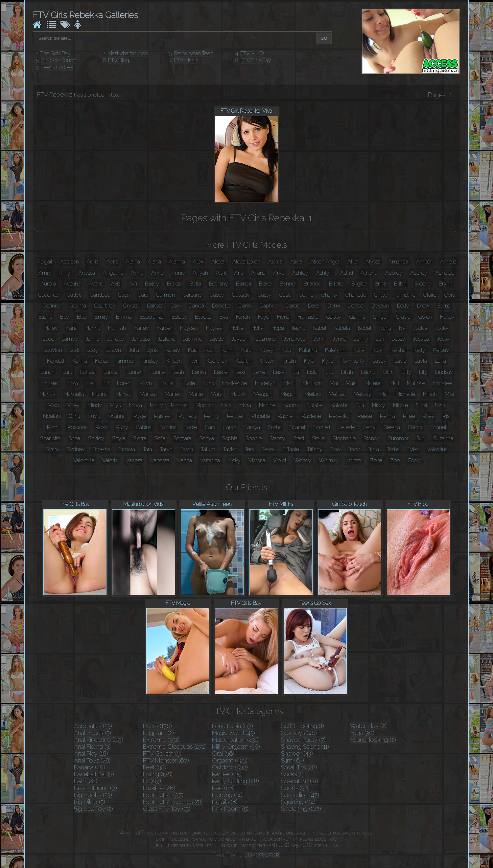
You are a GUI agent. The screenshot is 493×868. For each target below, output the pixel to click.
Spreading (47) (300, 795)
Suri (421, 438)
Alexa (218, 262)
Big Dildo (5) (90, 802)
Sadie (191, 427)
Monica (179, 405)
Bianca (244, 284)
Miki (449, 394)
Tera (250, 449)
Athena (369, 273)
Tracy (354, 449)
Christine (406, 295)
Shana (415, 427)
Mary (217, 394)
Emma (124, 317)
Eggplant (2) (158, 733)
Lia (296, 372)
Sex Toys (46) (299, 733)
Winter (354, 460)
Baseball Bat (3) (94, 774)
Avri (133, 284)
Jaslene (166, 339)
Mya (226, 405)
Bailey (152, 284)
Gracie (403, 317)
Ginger (381, 317)
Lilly (406, 372)
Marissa (148, 394)
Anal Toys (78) (92, 760)
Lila (329, 372)
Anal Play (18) (91, 754)
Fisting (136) (158, 774)
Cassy (265, 295)
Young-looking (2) (373, 740)
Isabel (320, 328)
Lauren (135, 372)
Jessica (421, 339)
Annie (178, 273)
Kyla (309, 361)
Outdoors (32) (230, 767)
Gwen (425, 317)
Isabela (342, 328)
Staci (299, 438)
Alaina (133, 262)
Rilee (409, 416)
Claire (430, 295)
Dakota (155, 306)
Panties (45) (227, 774)
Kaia (193, 350)
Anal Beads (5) (93, 733)
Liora (72, 383)
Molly (156, 405)
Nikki (421, 405)
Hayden (189, 328)
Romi (53, 427)
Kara (246, 350)
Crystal (131, 306)
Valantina (437, 449)
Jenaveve (295, 339)
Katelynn (335, 350)
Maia (351, 383)
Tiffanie (291, 449)
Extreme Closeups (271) (174, 747)
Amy (65, 273)
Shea (74, 438)
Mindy (95, 405)
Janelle (116, 339)
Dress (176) (157, 726)
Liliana (368, 372)
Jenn (319, 339)
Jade (49, 339)
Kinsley (150, 361)
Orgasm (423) (230, 760)
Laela (421, 361)
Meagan (263, 394)
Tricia (373, 449)
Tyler (413, 449)
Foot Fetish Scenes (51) (173, 802)
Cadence (48, 295)
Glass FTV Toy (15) (167, 809)
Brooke (423, 284)
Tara (148, 449)
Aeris (112, 262)
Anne (157, 273)
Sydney (76, 449)
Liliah (347, 372)
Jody (93, 350)
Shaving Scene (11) (305, 747)
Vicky (234, 460)
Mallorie (416, 383)
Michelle (405, 394)
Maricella (74, 394)
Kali (210, 350)
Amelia (448, 262)
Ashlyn (324, 273)
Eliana (45, 317)
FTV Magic (186, 60)
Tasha (187, 449)
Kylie (328, 361)
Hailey (447, 317)
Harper (164, 328)
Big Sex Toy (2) (94, 809)
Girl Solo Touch (58, 60)
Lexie (259, 372)
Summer (398, 438)
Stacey (277, 438)
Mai (334, 383)
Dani (176, 306)
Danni (245, 306)
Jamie (93, 339)
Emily (101, 317)
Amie (45, 273)
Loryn (145, 383)
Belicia (174, 284)
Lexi (240, 372)
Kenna (80, 361)
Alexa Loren (246, 262)
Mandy (47, 394)
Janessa (141, 339)
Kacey (173, 350)
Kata (286, 350)
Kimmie (125, 361)
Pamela (187, 416)
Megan (288, 394)
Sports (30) (295, 788)
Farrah (243, 317)
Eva (224, 317)
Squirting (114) (298, 802)
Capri (124, 295)
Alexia (275, 262)
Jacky (442, 328)
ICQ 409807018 (262, 855)
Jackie (421, 328)
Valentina (84, 460)
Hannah (117, 328)
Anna (137, 273)
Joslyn (114, 350)
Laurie (158, 372)
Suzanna (443, 438)
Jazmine (266, 339)
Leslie (221, 372)
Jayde (217, 339)
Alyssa (373, 262)
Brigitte (359, 284)
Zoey (414, 460)
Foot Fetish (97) (163, 795)
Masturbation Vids (128, 53)
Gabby (334, 317)
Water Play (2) (368, 726)
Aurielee (445, 273)
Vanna (185, 460)
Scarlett (322, 427)
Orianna (117, 416)
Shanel (438, 427)
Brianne (312, 284)
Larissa (88, 372)
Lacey (379, 361)
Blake (265, 284)
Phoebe (261, 416)
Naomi (291, 405)
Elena (444, 306)
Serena (392, 427)
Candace (100, 295)
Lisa (90, 383)
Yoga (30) (362, 733)
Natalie (315, 405)
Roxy (102, 427)
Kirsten (174, 361)
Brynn (446, 284)
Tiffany (315, 449)
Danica (196, 306)
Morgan (204, 405)
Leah (178, 372)
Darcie (293, 306)
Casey (217, 295)
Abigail (45, 262)
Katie (359, 350)
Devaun (380, 306)
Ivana (385, 328)
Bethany (219, 284)
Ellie (82, 317)
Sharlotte (50, 438)
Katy (377, 350)
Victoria (257, 460)
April (221, 273)
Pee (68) (223, 788)
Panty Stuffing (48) (235, 781)
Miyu (116, 405)
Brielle (336, 284)
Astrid (347, 273)
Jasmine (193, 339)
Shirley (96, 438)
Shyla (119, 438)
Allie (352, 262)
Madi (289, 383)
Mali (394, 383)
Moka (136, 405)
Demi (334, 306)
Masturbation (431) (235, 740)
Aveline (72, 284)
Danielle (221, 306)
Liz (106, 383)
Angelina (113, 273)
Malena (373, 383)
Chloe (381, 295)
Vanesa (134, 460)
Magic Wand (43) (234, 733)
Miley (73, 405)
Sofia (160, 438)
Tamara (127, 449)
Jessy (443, 339)
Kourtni (243, 361)
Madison (312, 383)
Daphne (269, 306)
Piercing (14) (227, 795)
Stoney (372, 438)
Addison (70, 262)
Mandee (443, 383)
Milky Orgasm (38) (236, 747)
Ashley (300, 273)
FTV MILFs (252, 53)
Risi (446, 416)
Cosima (77, 306)
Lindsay (444, 372)
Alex (198, 262)
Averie (96, 284)
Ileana (299, 328)
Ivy (402, 328)
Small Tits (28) (299, 767)
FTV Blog (119, 60)
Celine (306, 295)
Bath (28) (86, 781)
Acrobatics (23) (93, 726)
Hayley (214, 328)
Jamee (70, 339)
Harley (141, 328)
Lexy (279, 372)
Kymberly (353, 361)
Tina (335, 449)
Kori (194, 361)
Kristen (267, 361)
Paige (140, 416)
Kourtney (217, 361)
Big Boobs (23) (93, 795)
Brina (380, 284)
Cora (450, 295)
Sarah (230, 427)
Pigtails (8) (225, 802)
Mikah (430, 394)
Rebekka (339, 416)
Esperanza (152, 317)
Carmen (165, 295)
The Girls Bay (56, 53)
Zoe (395, 460)
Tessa (269, 449)
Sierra (140, 438)
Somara (182, 438)
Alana (154, 262)
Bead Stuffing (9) (95, 788)
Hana (72, 328)
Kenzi (101, 361)
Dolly (403, 306)
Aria (239, 273)
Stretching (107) (301, 809)
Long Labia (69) (233, 726)
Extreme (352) (161, 740)
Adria (93, 262)
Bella (195, 284)
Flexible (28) (159, 788)
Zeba (376, 460)
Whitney (329, 460)
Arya (279, 273)
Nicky (379, 405)
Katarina (308, 350)
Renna (387, 416)
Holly (258, 328)
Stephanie (344, 438)
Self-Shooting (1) (303, 726)
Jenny (361, 339)
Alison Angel (325, 262)
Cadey (74, 295)
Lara (67, 372)
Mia (383, 394)
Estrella (203, 317)
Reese (365, 416)
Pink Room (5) (230, 809)
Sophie (254, 438)
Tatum (208, 449)
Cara (143, 295)
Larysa (111, 372)
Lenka (199, 372)
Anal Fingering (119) (99, 740)
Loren (124, 383)
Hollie (237, 328)
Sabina (144, 427)
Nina (440, 405)
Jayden (240, 339)
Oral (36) (223, 754)
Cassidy (241, 295)
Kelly (419, 350)
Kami (227, 350)
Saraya (252, 427)
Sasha (275, 427)
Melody (363, 394)
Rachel (286, 416)
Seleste (347, 427)
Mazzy (238, 394)
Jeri (380, 339)
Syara (52, 449)
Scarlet (297, 427)
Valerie (110, 460)
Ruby (122, 427)
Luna (209, 383)
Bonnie (288, 284)
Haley (51, 328)
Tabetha (102, 449)
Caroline (192, 295)
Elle (65, 317)
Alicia (296, 262)
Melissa (337, 394)
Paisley (162, 416)
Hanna (93, 328)
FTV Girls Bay (256, 60)
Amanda (398, 262)
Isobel (365, 328)
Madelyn (265, 383)
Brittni (400, 284)
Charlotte (356, 295)
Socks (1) (292, 774)
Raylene (311, 416)
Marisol (124, 394)
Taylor (230, 449)
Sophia (230, 438)
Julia (134, 350)
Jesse (399, 339)
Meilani (313, 394)
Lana (440, 361)
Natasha (340, 405)
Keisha (398, 350)
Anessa (87, 273)
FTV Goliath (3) (162, 754)
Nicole (400, 405)
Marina (100, 394)
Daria (314, 306)
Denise (356, 306)
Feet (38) (155, 767)
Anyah (200, 273)
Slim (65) (293, 760)
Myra (245, 405)
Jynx (152, 350)
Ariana (258, 273)
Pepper (235, 416)
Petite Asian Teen (194, 53)
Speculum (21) (300, 781)
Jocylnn (53, 350)
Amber (424, 262)
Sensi (369, 427)
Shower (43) (297, 754)
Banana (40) (90, 767)
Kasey (266, 350)
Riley (429, 416)
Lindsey (50, 383)
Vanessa (160, 460)
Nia (360, 405)
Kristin (289, 361)
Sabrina (168, 427)
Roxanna (78, 427)
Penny (212, 416)
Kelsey (441, 350)
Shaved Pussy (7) (303, 740)
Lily (423, 372)
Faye (264, 317)
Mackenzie (235, 383)
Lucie (189, 383)
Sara (210, 427)
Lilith (388, 372)
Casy (285, 295)
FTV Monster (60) (166, 760)
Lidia (312, 372)
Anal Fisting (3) (92, 747)
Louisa (167, 383)
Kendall (56, 361)
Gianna (357, 317)
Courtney (105, 306)
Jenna (340, 339)
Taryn (166, 449)
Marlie (196, 394)
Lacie (400, 361)
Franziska (308, 317)
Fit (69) (152, 781)
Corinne (52, 306)
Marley (173, 394)
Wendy (303, 460)
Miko (53, 405)
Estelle (179, 317)
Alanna (177, 262)
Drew (423, 306)
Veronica (210, 460)
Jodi (75, 350)
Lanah (47, 372)
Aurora (48, 284)
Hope (278, 328)
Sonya (207, 438)
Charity (329, 295)
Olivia (94, 416)
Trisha (393, 449)
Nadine (267, 405)
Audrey (419, 273)
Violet (280, 460)
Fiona (283, 317)
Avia (116, 284)
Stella (318, 438)
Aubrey (394, 273)
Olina (74, 416)
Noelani (52, 416)
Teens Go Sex (57, 67)
